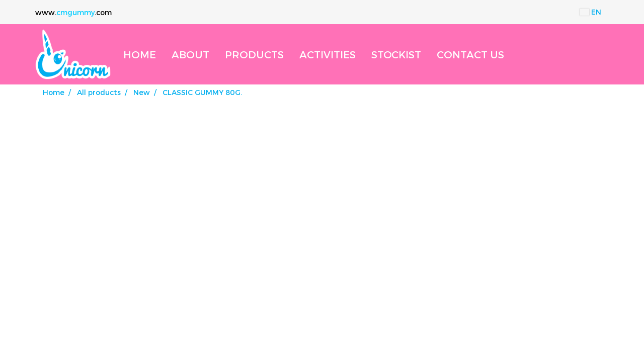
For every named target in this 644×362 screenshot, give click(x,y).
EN (590, 12)
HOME (140, 54)
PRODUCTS (254, 54)
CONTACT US (470, 54)
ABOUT (190, 54)
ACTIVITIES (328, 54)
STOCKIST (396, 54)
